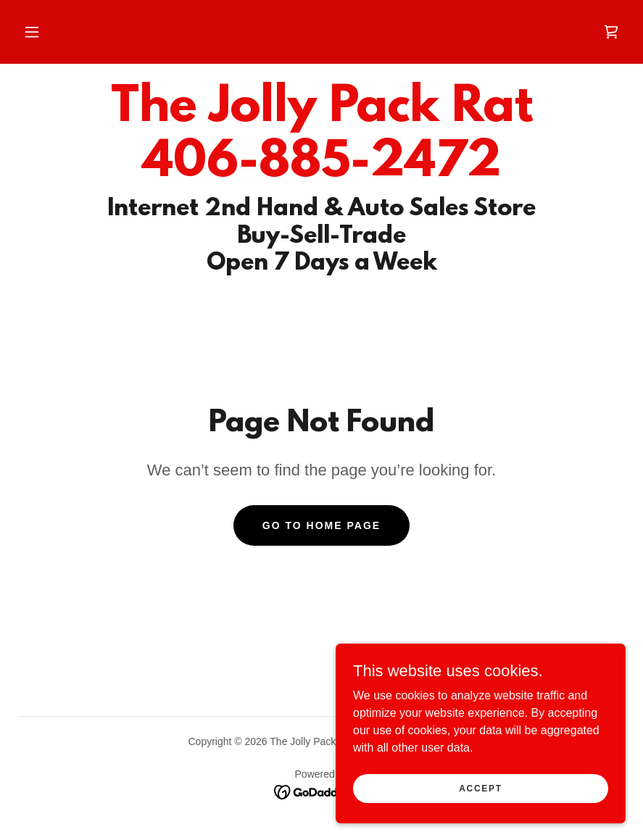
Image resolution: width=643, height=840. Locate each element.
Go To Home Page (321, 525)
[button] (32, 32)
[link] (611, 32)
